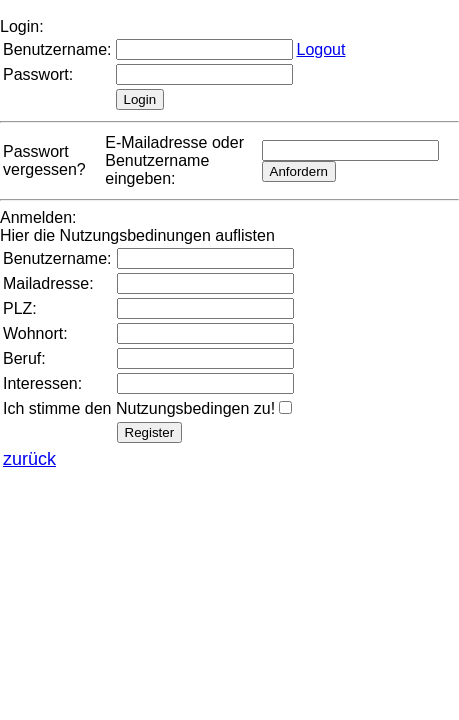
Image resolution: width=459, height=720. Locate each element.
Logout (321, 49)
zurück (29, 459)
